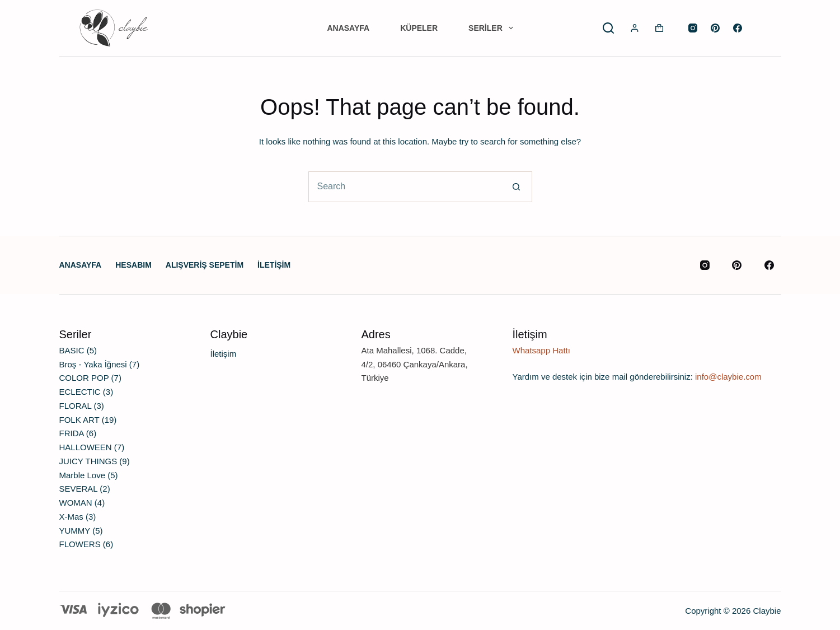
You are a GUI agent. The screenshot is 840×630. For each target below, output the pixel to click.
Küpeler (419, 28)
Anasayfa (348, 28)
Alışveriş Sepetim (205, 265)
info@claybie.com (728, 377)
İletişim (274, 265)
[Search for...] (405, 187)
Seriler (493, 28)
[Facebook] (738, 28)
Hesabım (133, 265)
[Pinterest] (715, 28)
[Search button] (517, 187)
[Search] (608, 28)
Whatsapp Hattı (541, 350)
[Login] (635, 28)
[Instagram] (693, 28)
